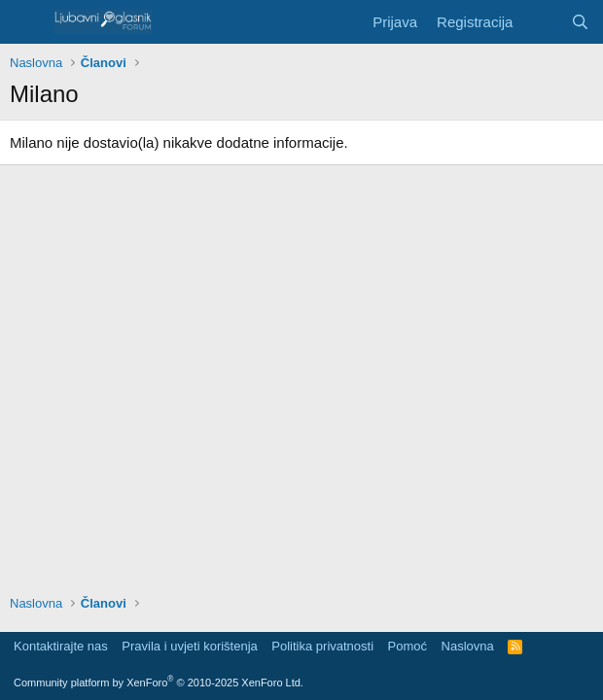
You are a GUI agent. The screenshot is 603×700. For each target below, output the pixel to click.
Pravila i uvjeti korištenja (189, 646)
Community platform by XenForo (159, 682)
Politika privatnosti (322, 646)
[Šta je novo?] (541, 22)
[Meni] (27, 22)
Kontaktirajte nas (61, 646)
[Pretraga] (580, 22)
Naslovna (468, 646)
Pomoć (408, 646)
